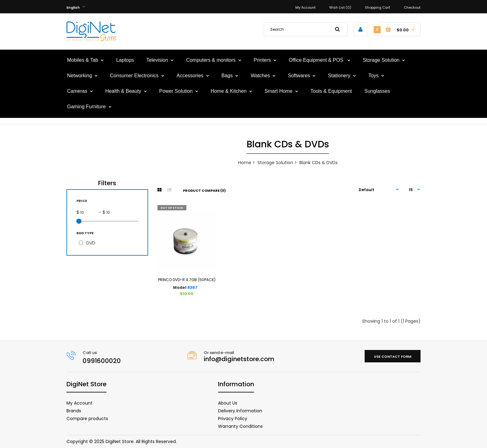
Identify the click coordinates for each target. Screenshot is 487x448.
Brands (74, 411)
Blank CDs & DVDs (319, 163)
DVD (91, 243)
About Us (228, 403)
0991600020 (102, 361)
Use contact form (393, 356)
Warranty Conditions (240, 426)
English (73, 7)
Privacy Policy (233, 419)
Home (245, 163)
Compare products (87, 419)
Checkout (412, 7)
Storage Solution (275, 163)
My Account (305, 7)
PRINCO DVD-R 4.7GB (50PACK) (187, 280)
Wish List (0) (340, 7)
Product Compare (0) (204, 190)
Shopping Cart (378, 7)
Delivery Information (240, 411)
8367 (192, 287)
